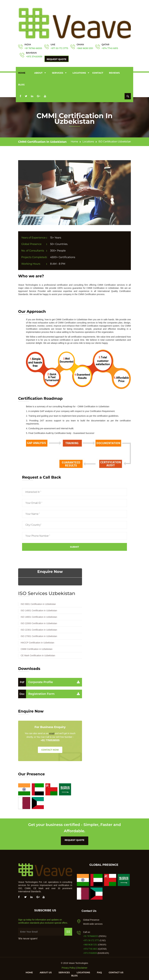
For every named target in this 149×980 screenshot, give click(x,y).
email (52, 732)
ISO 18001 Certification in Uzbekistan (39, 616)
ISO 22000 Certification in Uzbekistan (39, 622)
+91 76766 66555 (33, 48)
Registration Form (36, 693)
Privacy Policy (68, 967)
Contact (98, 72)
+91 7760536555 (50, 739)
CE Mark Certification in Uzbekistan (38, 654)
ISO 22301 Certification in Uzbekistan (39, 629)
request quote (74, 839)
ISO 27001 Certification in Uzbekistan (39, 635)
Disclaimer (82, 967)
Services (58, 72)
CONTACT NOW (50, 749)
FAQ (99, 971)
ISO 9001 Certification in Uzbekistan (38, 603)
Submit (74, 546)
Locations (79, 72)
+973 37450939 (34, 57)
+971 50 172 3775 (59, 48)
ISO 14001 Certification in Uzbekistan (39, 609)
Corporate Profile (36, 681)
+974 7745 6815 (110, 48)
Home (22, 72)
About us (46, 971)
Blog (21, 84)
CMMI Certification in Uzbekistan (42, 141)
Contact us (116, 971)
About (38, 72)
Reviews (114, 72)
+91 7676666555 (91, 935)
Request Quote (57, 59)
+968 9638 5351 (85, 48)
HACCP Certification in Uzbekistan (37, 642)
